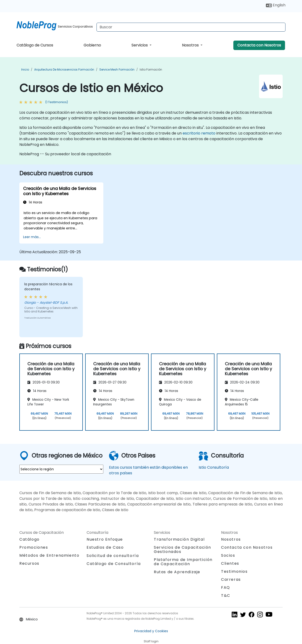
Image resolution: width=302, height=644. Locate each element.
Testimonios (234, 571)
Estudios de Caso (105, 547)
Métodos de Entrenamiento (49, 555)
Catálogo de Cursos (35, 45)
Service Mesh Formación (117, 69)
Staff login (151, 641)
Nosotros (191, 45)
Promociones (34, 547)
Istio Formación (151, 69)
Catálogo (29, 539)
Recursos (29, 563)
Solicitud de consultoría (113, 556)
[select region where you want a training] (61, 469)
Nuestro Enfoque (105, 539)
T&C (226, 596)
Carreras (231, 579)
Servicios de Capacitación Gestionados (182, 549)
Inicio (25, 69)
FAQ (226, 587)
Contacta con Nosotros (259, 45)
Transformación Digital (179, 539)
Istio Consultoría (214, 467)
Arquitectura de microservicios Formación (64, 69)
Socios (228, 555)
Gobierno (92, 45)
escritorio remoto (199, 133)
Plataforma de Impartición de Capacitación (183, 562)
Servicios (140, 45)
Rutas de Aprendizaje (177, 572)
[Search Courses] (191, 27)
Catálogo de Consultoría (114, 564)
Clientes (230, 563)
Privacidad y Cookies (151, 631)
